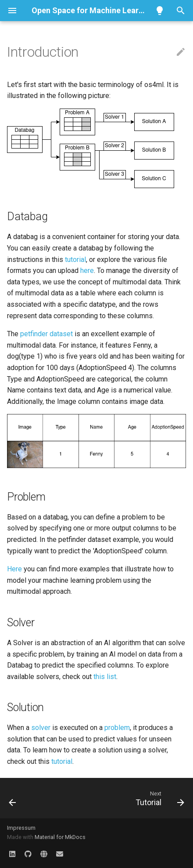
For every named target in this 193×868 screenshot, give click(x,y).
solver (41, 728)
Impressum (21, 828)
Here (14, 569)
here (87, 271)
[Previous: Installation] (13, 798)
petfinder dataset (46, 334)
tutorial (75, 260)
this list (105, 677)
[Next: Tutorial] (159, 798)
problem (117, 728)
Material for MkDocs (60, 837)
